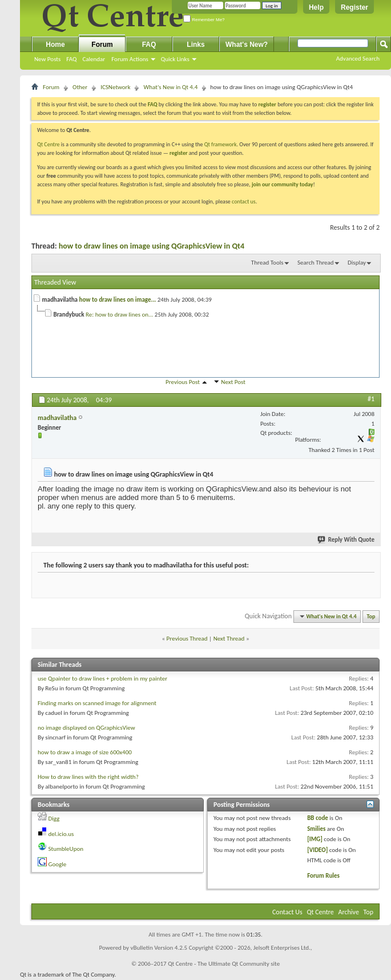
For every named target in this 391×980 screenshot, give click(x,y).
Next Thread (229, 639)
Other (80, 87)
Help (316, 7)
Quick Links (175, 59)
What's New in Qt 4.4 (170, 87)
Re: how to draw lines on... (119, 315)
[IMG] (315, 839)
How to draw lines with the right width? (88, 777)
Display (357, 263)
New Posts (47, 59)
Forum (102, 45)
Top (371, 616)
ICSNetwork (115, 87)
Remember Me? (204, 20)
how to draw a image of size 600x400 (85, 752)
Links (195, 45)
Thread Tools (267, 263)
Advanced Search (358, 59)
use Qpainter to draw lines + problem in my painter (102, 679)
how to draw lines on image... (118, 300)
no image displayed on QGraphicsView (86, 728)
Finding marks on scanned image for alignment (97, 703)
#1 (371, 399)
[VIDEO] (317, 850)
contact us (244, 201)
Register (354, 7)
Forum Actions (130, 59)
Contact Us (287, 912)
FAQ (71, 59)
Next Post (233, 382)
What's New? (247, 45)
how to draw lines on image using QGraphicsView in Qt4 (152, 246)
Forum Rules (323, 876)
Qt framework (221, 144)
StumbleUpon (66, 849)
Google (58, 864)
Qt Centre (49, 144)
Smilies (316, 829)
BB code (318, 818)
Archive (349, 912)
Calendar (94, 59)
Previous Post (183, 382)
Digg (54, 819)
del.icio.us (61, 834)
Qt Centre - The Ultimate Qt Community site (224, 964)
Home (55, 45)
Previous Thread (187, 639)
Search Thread (316, 263)
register (178, 153)
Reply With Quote (346, 540)
